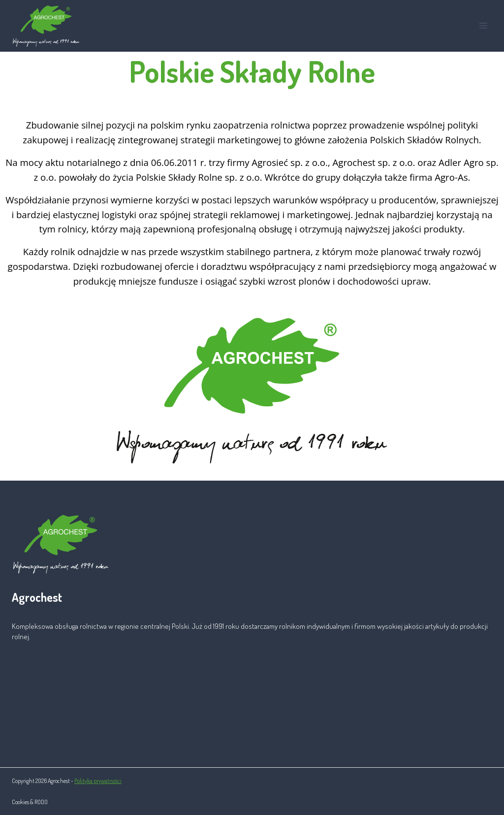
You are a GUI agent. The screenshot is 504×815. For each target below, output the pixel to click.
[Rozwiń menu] (483, 26)
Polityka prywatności (98, 781)
